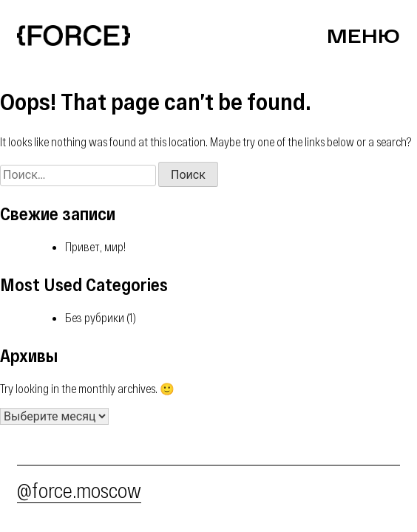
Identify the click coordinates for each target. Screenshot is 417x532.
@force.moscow (79, 490)
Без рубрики (95, 317)
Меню (363, 35)
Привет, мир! (95, 246)
